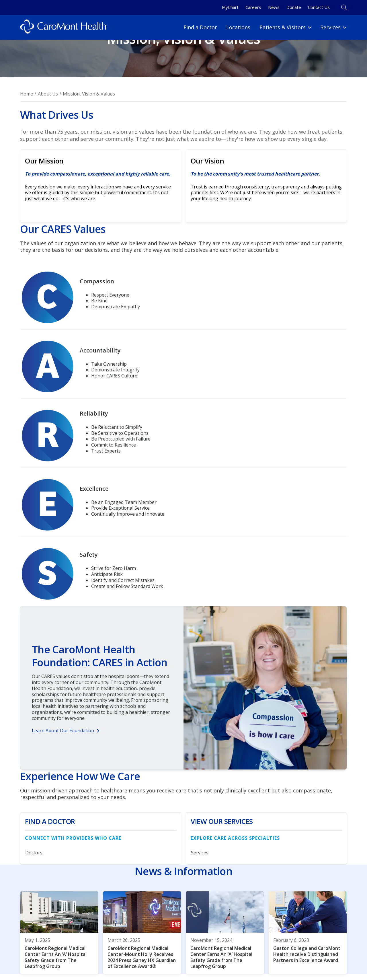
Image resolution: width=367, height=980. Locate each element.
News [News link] (274, 7)
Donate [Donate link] (294, 7)
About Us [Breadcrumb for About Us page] (48, 94)
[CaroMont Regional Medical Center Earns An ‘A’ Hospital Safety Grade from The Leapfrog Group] (59, 933)
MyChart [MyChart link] (230, 7)
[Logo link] (63, 27)
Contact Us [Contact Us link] (319, 7)
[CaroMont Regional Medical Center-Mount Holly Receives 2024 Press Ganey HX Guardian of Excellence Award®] (142, 933)
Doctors (34, 853)
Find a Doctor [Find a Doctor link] (200, 27)
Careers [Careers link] (253, 7)
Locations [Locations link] (238, 27)
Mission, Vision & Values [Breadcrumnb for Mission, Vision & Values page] (89, 94)
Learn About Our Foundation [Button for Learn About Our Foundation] (63, 730)
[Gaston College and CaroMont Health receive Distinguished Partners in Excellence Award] (308, 933)
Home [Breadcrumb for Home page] (27, 94)
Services (200, 853)
